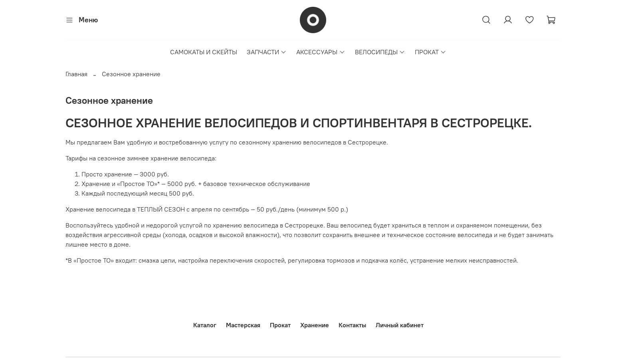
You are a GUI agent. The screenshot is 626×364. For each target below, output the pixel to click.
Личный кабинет (400, 325)
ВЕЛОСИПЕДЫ (380, 52)
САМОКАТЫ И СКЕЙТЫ (204, 52)
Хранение (315, 325)
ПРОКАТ (431, 52)
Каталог (205, 325)
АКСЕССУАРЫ (321, 52)
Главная (76, 74)
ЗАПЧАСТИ (267, 52)
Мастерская (243, 325)
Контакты (352, 325)
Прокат (280, 325)
